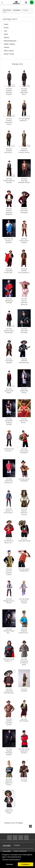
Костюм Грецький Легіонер (24, 331)
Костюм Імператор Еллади (9, 301)
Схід (5, 31)
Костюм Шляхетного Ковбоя (24, 241)
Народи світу (10, 19)
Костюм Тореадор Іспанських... (9, 271)
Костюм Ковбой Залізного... (9, 151)
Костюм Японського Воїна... (24, 421)
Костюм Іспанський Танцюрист (24, 451)
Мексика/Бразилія (10, 41)
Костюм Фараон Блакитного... (24, 631)
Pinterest (21, 837)
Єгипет (6, 28)
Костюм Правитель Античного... (9, 481)
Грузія (6, 34)
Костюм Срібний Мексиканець (24, 361)
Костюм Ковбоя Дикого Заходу (9, 181)
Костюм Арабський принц (24, 391)
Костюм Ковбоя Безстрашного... (25, 271)
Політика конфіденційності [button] (11, 859)
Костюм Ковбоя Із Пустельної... (9, 511)
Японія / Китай (9, 54)
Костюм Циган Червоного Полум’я (24, 751)
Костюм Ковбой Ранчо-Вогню (9, 601)
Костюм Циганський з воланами (9, 331)
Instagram (26, 837)
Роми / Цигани (9, 51)
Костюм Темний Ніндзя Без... (9, 631)
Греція (6, 24)
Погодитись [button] (25, 864)
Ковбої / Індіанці (9, 44)
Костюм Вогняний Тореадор (24, 211)
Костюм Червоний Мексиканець (9, 691)
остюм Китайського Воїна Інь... (9, 541)
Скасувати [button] (9, 864)
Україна (6, 47)
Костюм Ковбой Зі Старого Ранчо (24, 151)
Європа (6, 37)
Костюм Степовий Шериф (9, 361)
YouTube (15, 837)
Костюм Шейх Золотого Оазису (24, 601)
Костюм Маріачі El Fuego (9, 811)
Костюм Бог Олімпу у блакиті (9, 241)
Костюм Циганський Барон (9, 391)
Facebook (9, 837)
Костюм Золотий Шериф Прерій (24, 181)
